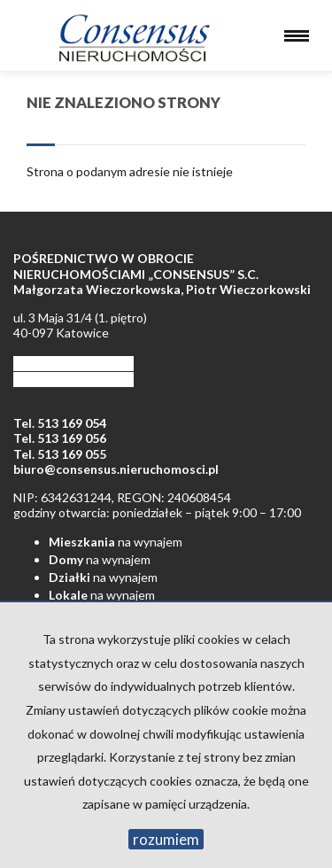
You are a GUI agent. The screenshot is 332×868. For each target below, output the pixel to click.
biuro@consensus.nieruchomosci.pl (116, 469)
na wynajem (116, 542)
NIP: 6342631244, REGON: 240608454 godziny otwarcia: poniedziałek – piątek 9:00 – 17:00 (157, 505)
